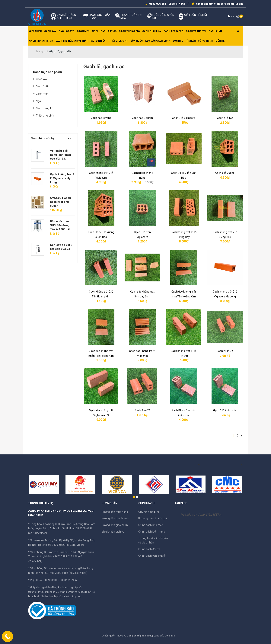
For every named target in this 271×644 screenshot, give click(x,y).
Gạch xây (50, 31)
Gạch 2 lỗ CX (142, 410)
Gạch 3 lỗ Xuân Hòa (225, 410)
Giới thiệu (35, 31)
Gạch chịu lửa (152, 31)
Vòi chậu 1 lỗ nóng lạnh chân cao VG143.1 (61, 155)
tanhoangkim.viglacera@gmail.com (220, 4)
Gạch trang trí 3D (41, 41)
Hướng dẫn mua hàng (115, 512)
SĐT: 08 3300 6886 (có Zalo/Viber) (66, 573)
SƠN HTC (178, 41)
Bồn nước (137, 41)
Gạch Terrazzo (174, 31)
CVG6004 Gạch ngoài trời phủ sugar (61, 202)
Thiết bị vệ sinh (118, 41)
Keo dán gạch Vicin (158, 41)
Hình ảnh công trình (199, 41)
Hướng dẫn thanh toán (115, 518)
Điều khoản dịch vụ (113, 532)
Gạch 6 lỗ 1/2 (225, 118)
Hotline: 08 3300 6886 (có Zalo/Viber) (61, 545)
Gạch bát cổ (108, 31)
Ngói (95, 31)
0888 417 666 (177, 4)
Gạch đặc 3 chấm (142, 118)
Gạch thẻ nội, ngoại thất (72, 41)
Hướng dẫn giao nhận (115, 525)
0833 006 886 (158, 4)
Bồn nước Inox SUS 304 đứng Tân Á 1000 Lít (60, 225)
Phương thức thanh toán (153, 518)
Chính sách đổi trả (149, 549)
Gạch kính (215, 31)
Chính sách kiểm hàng (152, 532)
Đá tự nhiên (98, 41)
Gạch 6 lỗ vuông (225, 173)
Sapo (172, 636)
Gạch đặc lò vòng (101, 118)
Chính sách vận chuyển (152, 556)
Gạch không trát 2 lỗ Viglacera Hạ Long (62, 178)
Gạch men (83, 31)
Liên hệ (220, 41)
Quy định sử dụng (149, 512)
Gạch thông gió (129, 31)
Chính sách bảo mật (151, 525)
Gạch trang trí (196, 31)
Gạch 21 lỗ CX (225, 351)
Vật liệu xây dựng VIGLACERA (201, 515)
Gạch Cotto (67, 31)
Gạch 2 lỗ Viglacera (184, 118)
